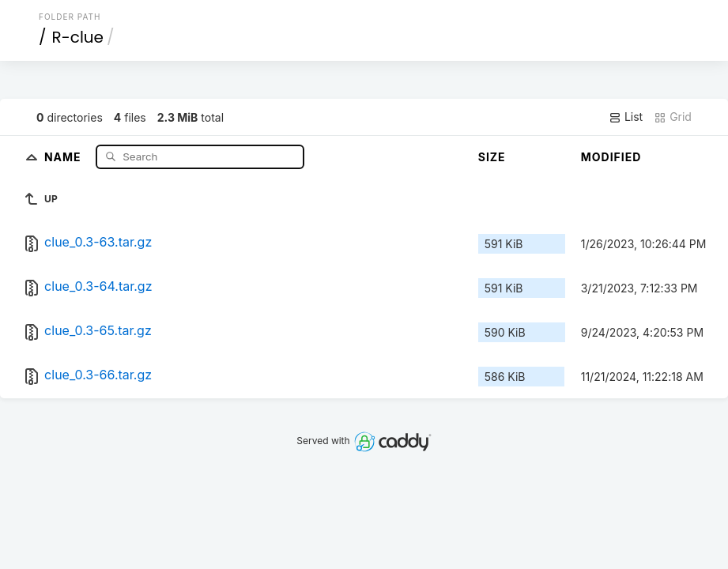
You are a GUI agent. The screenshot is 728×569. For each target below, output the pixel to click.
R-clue (78, 37)
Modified (611, 157)
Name (64, 156)
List (626, 117)
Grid (673, 117)
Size (492, 157)
